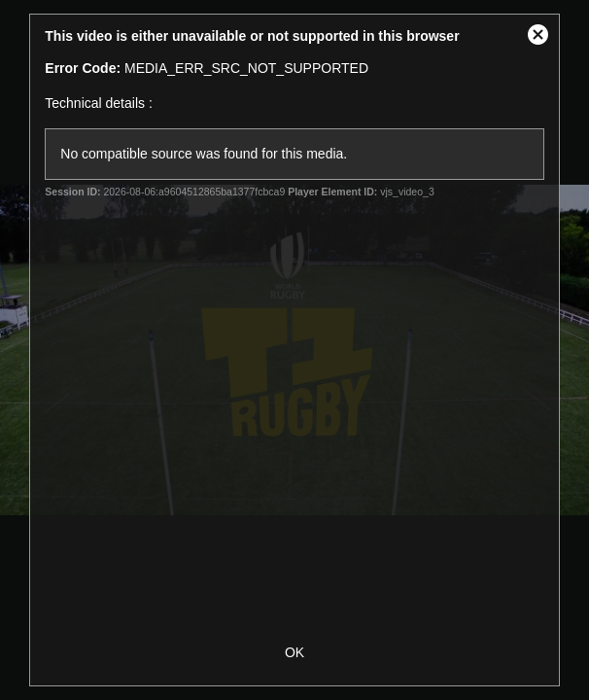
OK (294, 652)
